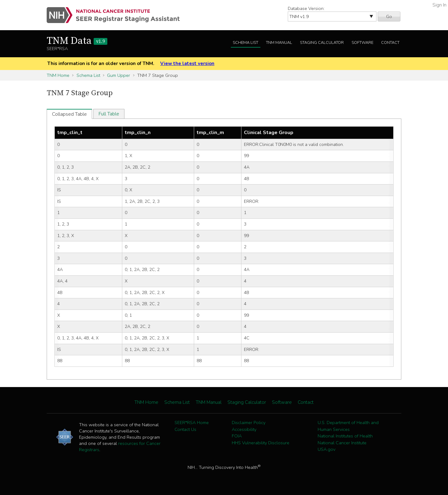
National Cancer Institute (342, 443)
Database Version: (306, 8)
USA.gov (327, 449)
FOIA (237, 436)
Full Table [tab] (109, 114)
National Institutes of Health (345, 436)
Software (362, 43)
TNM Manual (279, 43)
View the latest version (187, 63)
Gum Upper (119, 75)
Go (389, 16)
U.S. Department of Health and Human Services (348, 426)
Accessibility (244, 429)
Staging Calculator (322, 43)
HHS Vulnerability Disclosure (261, 443)
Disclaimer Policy (249, 423)
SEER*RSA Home (192, 423)
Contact (390, 43)
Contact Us (185, 429)
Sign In (439, 5)
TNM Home (58, 75)
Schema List (245, 43)
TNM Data (77, 41)
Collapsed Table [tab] (69, 114)
